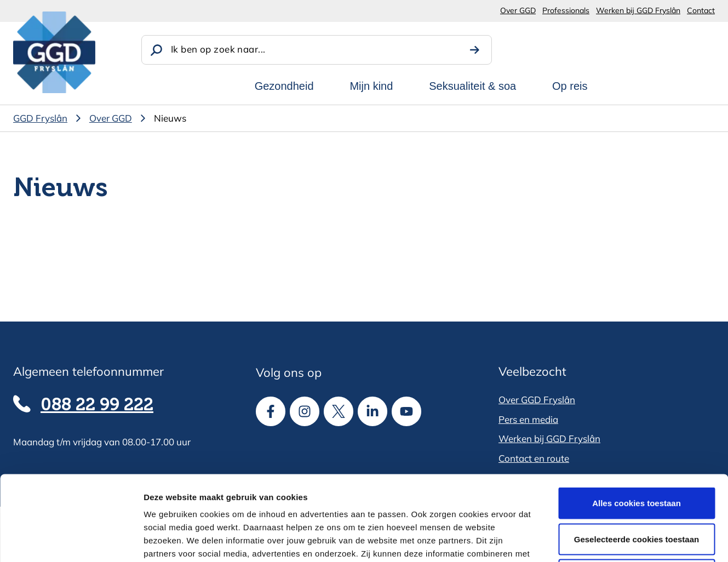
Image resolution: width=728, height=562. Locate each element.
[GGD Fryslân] (54, 52)
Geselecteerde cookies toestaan (637, 454)
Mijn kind (371, 86)
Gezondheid (284, 86)
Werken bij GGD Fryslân (638, 10)
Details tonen (592, 540)
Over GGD (518, 10)
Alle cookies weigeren (637, 490)
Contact (701, 10)
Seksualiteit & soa (472, 86)
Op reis (570, 86)
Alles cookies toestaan (637, 418)
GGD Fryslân (40, 118)
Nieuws (170, 118)
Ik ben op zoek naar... (218, 49)
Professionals (566, 10)
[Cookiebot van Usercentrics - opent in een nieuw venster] (71, 541)
